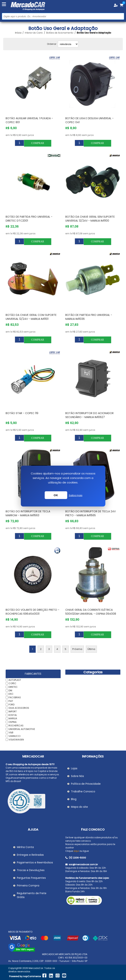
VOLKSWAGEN (16, 739)
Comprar (38, 143)
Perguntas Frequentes (31, 878)
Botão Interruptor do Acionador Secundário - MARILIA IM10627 (89, 415)
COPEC (12, 683)
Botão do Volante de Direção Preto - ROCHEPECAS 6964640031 (32, 612)
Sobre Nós (77, 776)
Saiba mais (76, 495)
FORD (12, 704)
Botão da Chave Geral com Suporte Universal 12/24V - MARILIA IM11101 (31, 317)
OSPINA (13, 722)
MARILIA (13, 718)
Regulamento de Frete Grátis (32, 895)
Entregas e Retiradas (30, 855)
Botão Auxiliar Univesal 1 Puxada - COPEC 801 (29, 120)
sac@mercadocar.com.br (82, 864)
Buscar (121, 16)
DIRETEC (13, 687)
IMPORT (13, 711)
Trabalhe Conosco (83, 791)
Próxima (77, 649)
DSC (11, 694)
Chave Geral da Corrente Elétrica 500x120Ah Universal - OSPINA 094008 (91, 612)
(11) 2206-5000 (76, 858)
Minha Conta (25, 847)
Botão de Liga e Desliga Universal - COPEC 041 (89, 120)
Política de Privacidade (86, 784)
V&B (11, 732)
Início (18, 33)
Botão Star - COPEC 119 (22, 413)
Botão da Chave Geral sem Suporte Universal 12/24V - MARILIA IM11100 (90, 219)
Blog (74, 799)
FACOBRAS (15, 697)
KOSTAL (13, 715)
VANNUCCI (15, 736)
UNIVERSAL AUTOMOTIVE (22, 729)
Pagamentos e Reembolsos (35, 862)
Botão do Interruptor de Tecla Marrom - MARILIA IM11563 (28, 513)
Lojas (74, 768)
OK (56, 495)
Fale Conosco (93, 830)
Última (91, 649)
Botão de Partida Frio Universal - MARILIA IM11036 (89, 317)
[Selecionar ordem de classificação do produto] (68, 44)
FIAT (11, 701)
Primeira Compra (28, 886)
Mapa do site (79, 807)
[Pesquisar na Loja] (63, 16)
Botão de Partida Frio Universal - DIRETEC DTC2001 (29, 219)
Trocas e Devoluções (31, 870)
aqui (76, 851)
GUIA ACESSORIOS (19, 708)
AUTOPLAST (15, 680)
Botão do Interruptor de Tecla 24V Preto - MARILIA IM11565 (91, 513)
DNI (10, 690)
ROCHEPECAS (16, 726)
